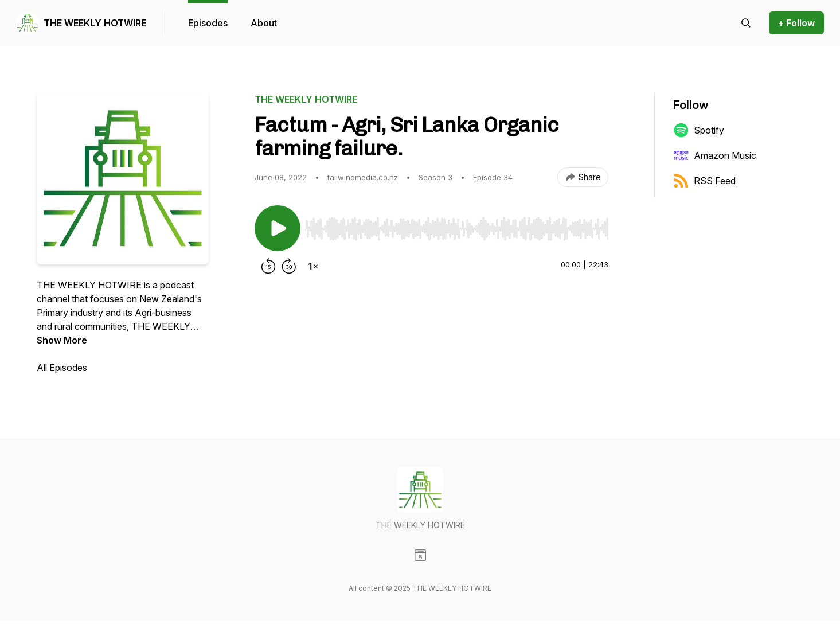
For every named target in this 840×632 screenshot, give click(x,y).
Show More (62, 340)
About (264, 23)
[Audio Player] (457, 225)
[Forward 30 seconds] (289, 266)
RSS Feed (704, 181)
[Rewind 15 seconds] (268, 266)
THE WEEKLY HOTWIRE (95, 23)
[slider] (457, 229)
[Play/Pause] (278, 228)
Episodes (208, 23)
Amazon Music (715, 155)
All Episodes (62, 368)
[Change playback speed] (313, 266)
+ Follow (796, 23)
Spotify (699, 130)
